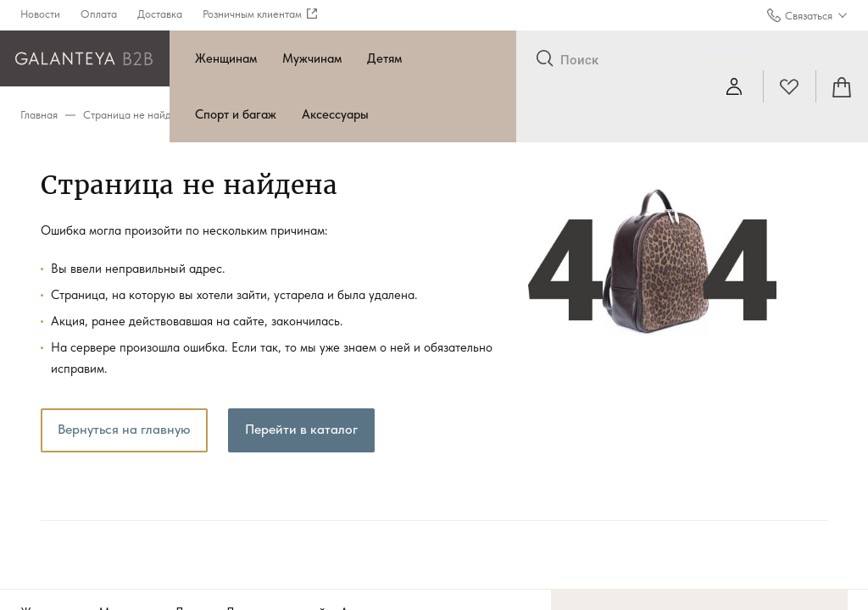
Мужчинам (312, 58)
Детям (384, 58)
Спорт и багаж (236, 114)
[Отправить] (545, 59)
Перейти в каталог (301, 429)
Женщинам (226, 58)
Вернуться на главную (124, 429)
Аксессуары (335, 114)
